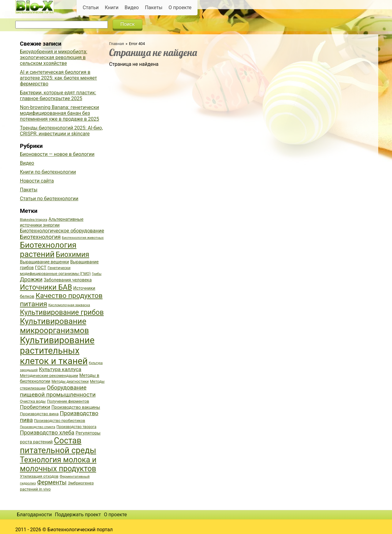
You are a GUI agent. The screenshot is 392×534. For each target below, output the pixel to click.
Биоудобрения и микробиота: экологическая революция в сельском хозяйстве (54, 57)
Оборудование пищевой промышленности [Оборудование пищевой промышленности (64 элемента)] (58, 391)
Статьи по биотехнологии (49, 199)
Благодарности (34, 515)
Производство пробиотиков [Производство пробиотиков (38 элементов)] (60, 421)
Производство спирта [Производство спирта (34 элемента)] (38, 427)
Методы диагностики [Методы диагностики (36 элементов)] (70, 382)
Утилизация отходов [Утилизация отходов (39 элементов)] (39, 476)
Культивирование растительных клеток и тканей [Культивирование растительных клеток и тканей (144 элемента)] (57, 351)
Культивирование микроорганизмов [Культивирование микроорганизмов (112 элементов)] (54, 326)
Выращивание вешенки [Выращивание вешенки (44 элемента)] (44, 262)
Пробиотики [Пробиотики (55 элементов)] (35, 407)
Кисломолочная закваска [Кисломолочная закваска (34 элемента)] (69, 305)
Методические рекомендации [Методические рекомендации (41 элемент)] (49, 375)
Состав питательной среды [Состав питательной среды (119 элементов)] (58, 446)
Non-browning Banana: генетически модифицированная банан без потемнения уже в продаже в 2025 (60, 113)
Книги (112, 8)
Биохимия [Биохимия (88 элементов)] (72, 254)
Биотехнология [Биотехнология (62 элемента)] (40, 237)
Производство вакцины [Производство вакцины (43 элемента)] (76, 407)
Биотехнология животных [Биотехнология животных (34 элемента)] (83, 238)
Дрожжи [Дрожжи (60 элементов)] (31, 280)
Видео (132, 8)
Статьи (91, 8)
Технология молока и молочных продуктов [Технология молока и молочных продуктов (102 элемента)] (58, 464)
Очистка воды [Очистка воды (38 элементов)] (33, 401)
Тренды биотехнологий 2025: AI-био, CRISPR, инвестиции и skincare (61, 131)
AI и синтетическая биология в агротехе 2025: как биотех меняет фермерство (58, 78)
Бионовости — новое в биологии (57, 154)
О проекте (180, 8)
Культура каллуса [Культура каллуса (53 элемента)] (60, 369)
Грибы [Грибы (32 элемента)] (97, 274)
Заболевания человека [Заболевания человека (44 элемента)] (68, 280)
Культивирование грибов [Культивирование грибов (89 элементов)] (62, 312)
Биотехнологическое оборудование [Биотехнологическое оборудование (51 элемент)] (62, 231)
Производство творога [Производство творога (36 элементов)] (76, 427)
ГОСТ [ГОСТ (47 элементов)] (41, 268)
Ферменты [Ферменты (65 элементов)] (52, 482)
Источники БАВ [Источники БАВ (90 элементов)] (46, 287)
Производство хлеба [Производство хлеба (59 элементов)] (47, 432)
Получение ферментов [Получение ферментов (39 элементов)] (68, 401)
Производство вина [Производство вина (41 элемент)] (39, 414)
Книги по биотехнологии (48, 172)
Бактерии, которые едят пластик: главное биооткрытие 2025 (58, 96)
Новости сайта (37, 181)
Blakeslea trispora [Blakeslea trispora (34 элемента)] (34, 220)
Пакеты (154, 8)
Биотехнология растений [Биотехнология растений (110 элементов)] (48, 250)
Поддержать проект (78, 515)
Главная (117, 44)
